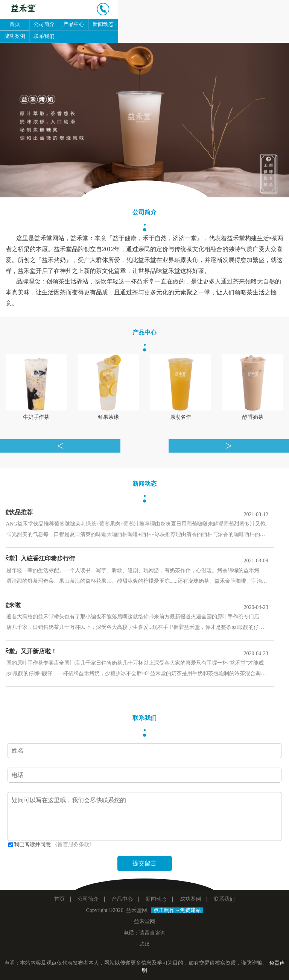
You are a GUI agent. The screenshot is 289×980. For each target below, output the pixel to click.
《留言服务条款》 (73, 844)
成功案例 (15, 36)
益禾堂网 (137, 910)
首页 (15, 24)
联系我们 (44, 36)
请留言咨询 (152, 933)
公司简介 (44, 24)
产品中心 (74, 24)
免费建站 (190, 910)
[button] (22, 120)
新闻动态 (103, 24)
